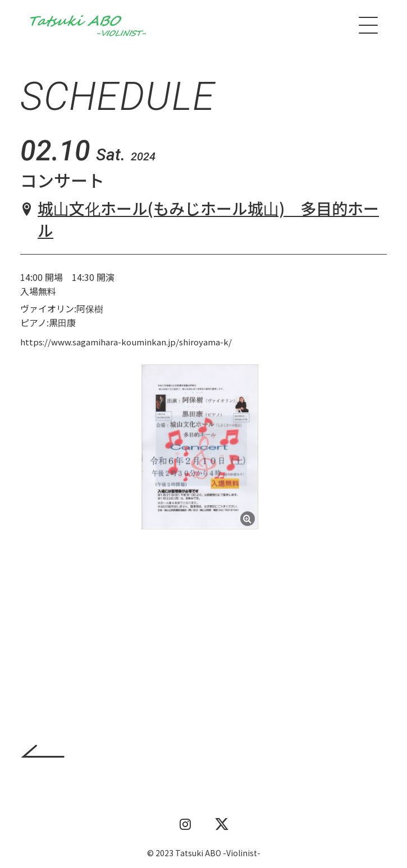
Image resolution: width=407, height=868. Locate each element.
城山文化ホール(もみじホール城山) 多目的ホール (208, 219)
